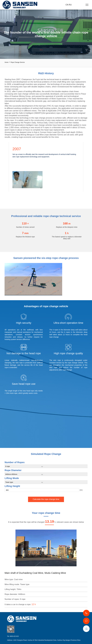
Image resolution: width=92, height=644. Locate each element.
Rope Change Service (18, 62)
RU (70, 5)
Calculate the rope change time (46, 499)
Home (6, 62)
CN (67, 5)
